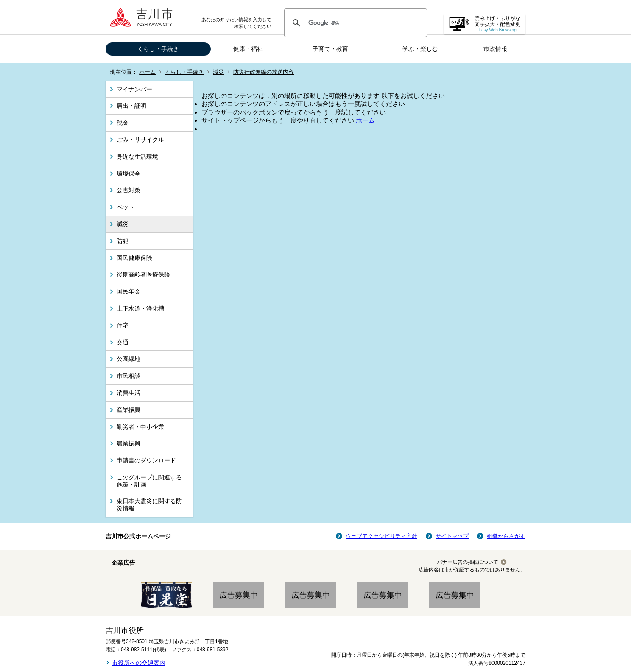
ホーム (147, 72)
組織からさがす (506, 536)
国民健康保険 (134, 258)
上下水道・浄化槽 (140, 308)
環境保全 (128, 174)
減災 (218, 72)
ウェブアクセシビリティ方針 (381, 536)
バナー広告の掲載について (468, 562)
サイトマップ (452, 536)
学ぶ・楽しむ (420, 49)
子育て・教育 (330, 49)
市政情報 (495, 49)
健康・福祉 (248, 49)
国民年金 (128, 291)
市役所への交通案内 (139, 663)
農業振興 (128, 443)
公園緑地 (128, 359)
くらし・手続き (158, 49)
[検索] (354, 23)
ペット (126, 207)
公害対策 (128, 190)
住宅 (123, 325)
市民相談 (128, 376)
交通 (123, 342)
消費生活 (128, 393)
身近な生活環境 (137, 157)
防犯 (123, 241)
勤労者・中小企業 (140, 427)
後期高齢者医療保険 (143, 274)
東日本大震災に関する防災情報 (149, 505)
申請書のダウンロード (146, 460)
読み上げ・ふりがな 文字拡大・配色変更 (497, 24)
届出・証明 (131, 106)
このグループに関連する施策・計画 (149, 481)
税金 (123, 123)
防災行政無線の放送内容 (264, 72)
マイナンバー (134, 89)
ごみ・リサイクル (140, 140)
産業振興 (128, 410)
